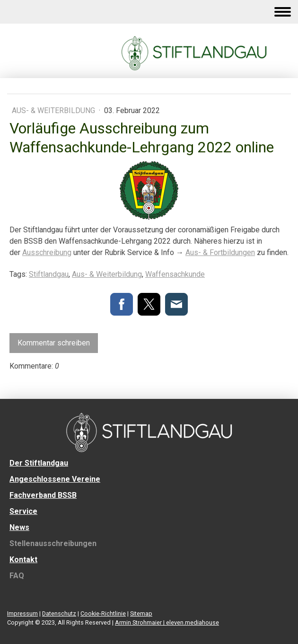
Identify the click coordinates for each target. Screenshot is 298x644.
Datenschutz (59, 613)
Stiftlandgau (49, 274)
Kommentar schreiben (54, 343)
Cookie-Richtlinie (103, 613)
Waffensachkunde (175, 274)
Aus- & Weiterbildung (54, 110)
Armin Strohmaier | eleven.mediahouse (167, 622)
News (19, 527)
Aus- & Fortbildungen (220, 252)
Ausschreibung (47, 252)
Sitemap (141, 613)
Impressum (22, 613)
